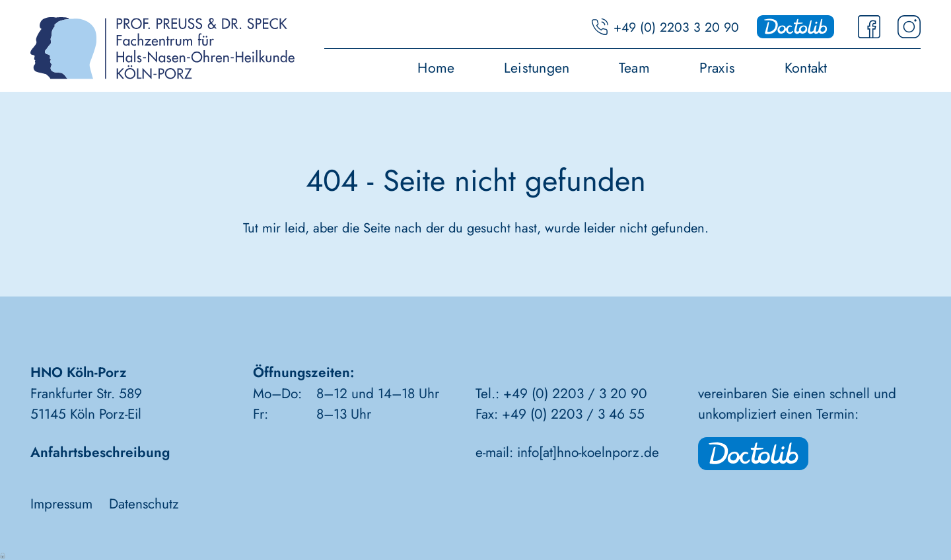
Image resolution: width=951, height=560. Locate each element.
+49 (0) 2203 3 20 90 (676, 27)
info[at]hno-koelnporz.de (588, 452)
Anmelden (3, 555)
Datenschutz (144, 504)
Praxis (717, 69)
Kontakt (806, 69)
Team (634, 69)
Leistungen (537, 69)
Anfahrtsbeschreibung (100, 452)
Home (436, 69)
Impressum (61, 504)
